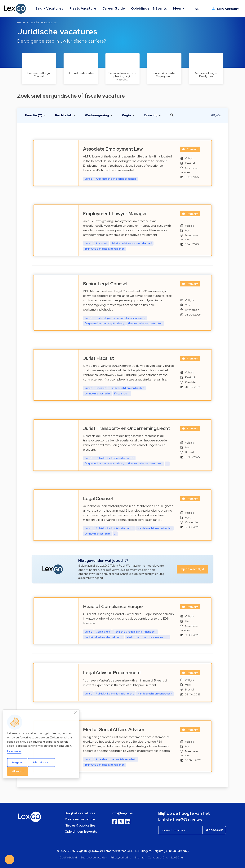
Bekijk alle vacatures (80, 813)
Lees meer (14, 751)
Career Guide (114, 9)
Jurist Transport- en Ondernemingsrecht (127, 428)
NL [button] (198, 9)
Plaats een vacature (80, 819)
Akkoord (18, 771)
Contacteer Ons (158, 857)
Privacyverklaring (121, 857)
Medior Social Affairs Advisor (114, 730)
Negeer (17, 762)
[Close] (76, 713)
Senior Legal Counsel (105, 284)
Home (21, 22)
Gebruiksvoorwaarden (94, 857)
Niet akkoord (42, 762)
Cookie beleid (68, 857)
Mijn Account (225, 9)
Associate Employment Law (113, 149)
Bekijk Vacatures (49, 9)
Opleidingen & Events (149, 9)
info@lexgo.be (122, 813)
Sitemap (139, 857)
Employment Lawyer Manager (115, 214)
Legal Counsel (98, 498)
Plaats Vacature (83, 9)
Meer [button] (178, 9)
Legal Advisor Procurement (112, 673)
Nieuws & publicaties (80, 825)
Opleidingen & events (81, 832)
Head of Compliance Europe (113, 606)
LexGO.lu (177, 857)
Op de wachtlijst (192, 569)
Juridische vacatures (43, 22)
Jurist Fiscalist (98, 358)
